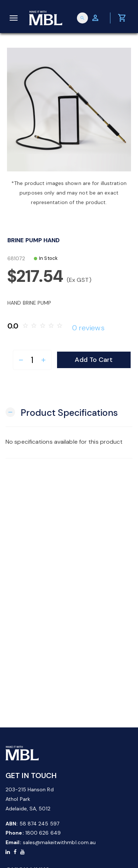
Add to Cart (94, 360)
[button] (62, 412)
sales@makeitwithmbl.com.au (59, 842)
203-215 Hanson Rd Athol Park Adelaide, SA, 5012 (30, 799)
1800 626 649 (43, 833)
